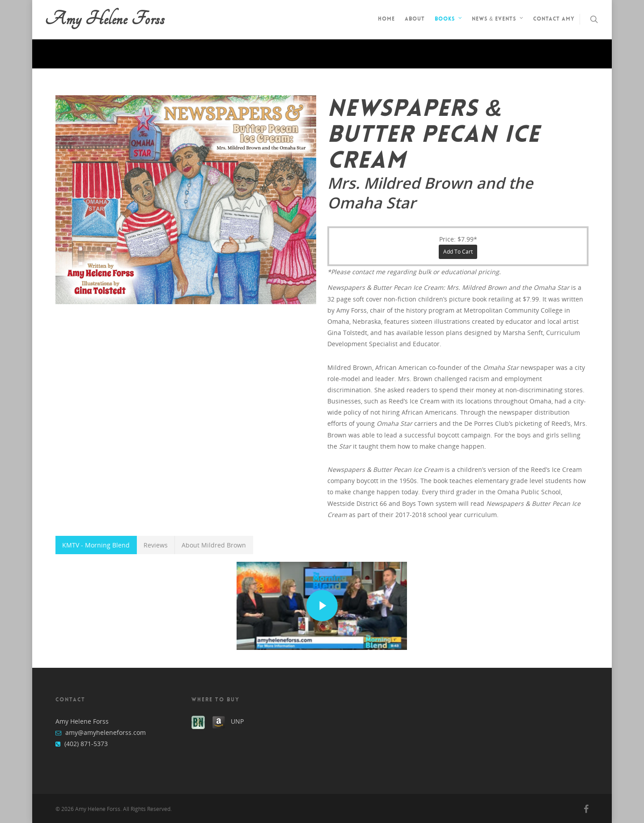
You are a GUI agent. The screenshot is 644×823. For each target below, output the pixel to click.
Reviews (156, 545)
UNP (237, 721)
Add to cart (458, 252)
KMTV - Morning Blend (96, 545)
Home (386, 19)
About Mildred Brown (214, 545)
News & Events (498, 20)
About (415, 19)
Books (449, 20)
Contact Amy (554, 19)
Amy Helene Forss (105, 19)
